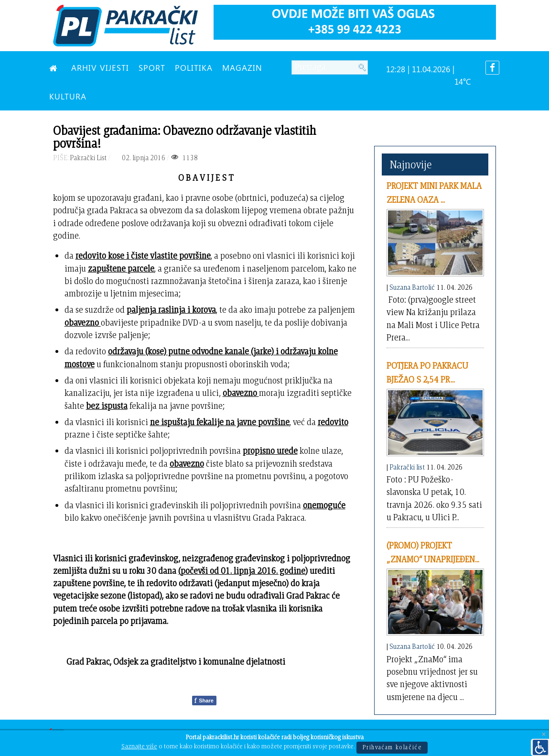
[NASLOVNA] (55, 67)
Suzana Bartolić (412, 287)
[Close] (544, 735)
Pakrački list (407, 467)
